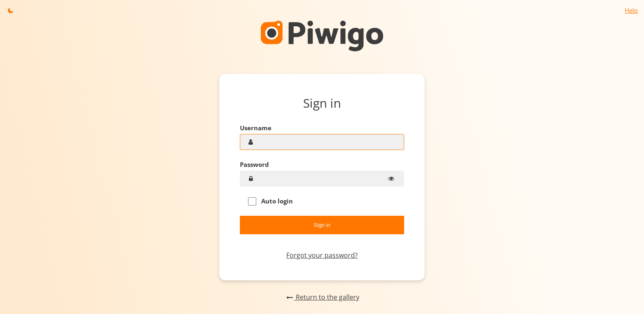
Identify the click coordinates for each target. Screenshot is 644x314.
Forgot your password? (322, 255)
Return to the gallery (322, 297)
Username (256, 128)
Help (631, 10)
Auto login (270, 201)
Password (254, 164)
